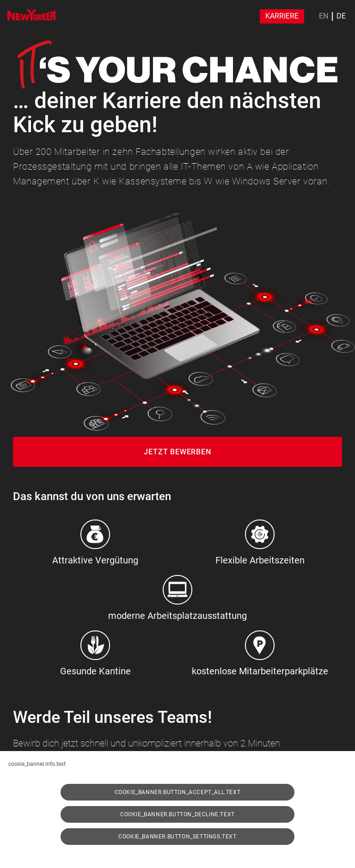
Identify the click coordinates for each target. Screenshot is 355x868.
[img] (31, 15)
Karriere (282, 16)
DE (341, 16)
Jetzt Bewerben (177, 452)
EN (324, 16)
